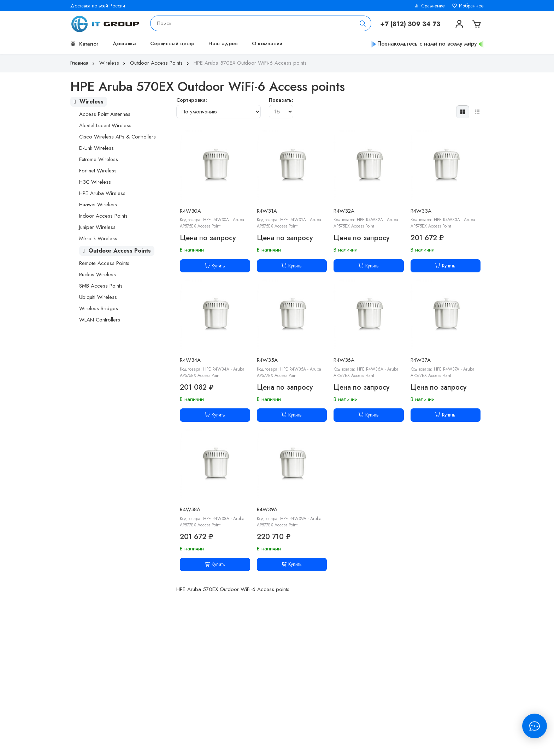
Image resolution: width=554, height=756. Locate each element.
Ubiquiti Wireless (98, 297)
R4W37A (421, 360)
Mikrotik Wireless (98, 238)
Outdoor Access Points (160, 63)
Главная (83, 63)
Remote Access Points (104, 263)
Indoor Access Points (103, 216)
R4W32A (344, 211)
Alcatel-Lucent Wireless (105, 125)
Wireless (113, 63)
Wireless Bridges (99, 308)
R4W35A (267, 360)
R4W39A (267, 509)
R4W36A (344, 360)
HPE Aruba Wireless (102, 193)
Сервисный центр (172, 43)
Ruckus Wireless (98, 274)
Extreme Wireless (99, 159)
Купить (215, 266)
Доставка (124, 43)
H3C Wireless (95, 182)
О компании (267, 43)
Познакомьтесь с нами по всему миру (427, 44)
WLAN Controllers (100, 320)
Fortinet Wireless (98, 171)
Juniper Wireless (97, 227)
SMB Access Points (101, 286)
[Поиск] (363, 23)
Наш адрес (223, 43)
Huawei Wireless (98, 205)
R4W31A (267, 211)
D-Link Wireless (96, 148)
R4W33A (421, 211)
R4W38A (190, 509)
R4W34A (190, 360)
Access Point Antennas (105, 114)
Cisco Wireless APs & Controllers (117, 137)
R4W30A (190, 211)
